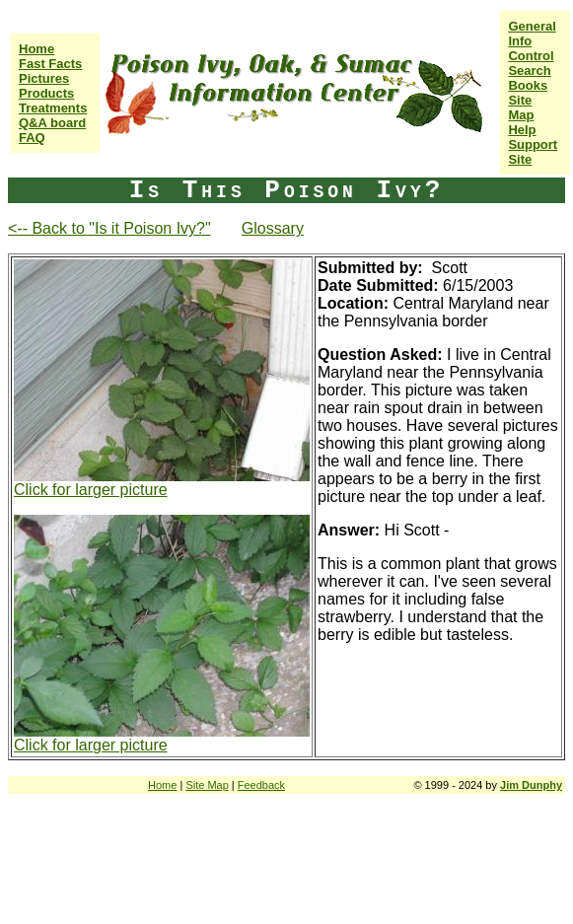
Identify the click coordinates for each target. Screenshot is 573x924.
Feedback (261, 785)
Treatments (53, 108)
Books (528, 85)
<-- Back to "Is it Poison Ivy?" (109, 228)
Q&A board (52, 123)
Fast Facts (50, 64)
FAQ (32, 138)
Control (531, 56)
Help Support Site (533, 144)
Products (46, 93)
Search (529, 71)
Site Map (521, 107)
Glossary (273, 228)
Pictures (44, 78)
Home (36, 49)
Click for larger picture (91, 490)
